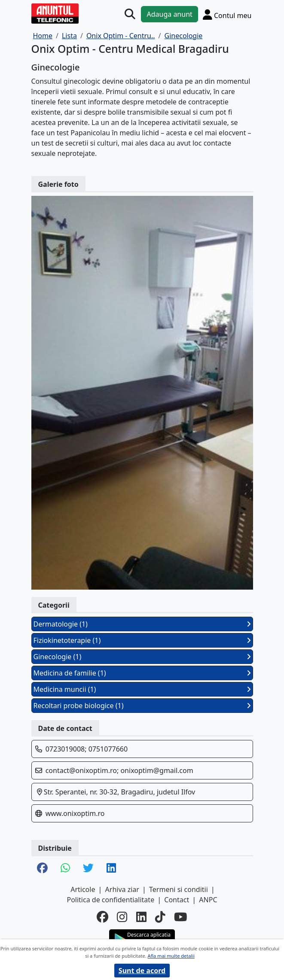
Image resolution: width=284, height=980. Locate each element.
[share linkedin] (111, 869)
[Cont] (227, 14)
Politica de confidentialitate (110, 900)
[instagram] (122, 917)
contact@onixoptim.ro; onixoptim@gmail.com (119, 770)
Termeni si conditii (179, 889)
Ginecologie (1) (142, 657)
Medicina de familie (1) (142, 673)
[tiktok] (160, 917)
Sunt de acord (142, 971)
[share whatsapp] (65, 869)
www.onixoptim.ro (75, 813)
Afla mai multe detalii (171, 956)
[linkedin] (141, 917)
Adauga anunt (169, 14)
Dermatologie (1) (142, 624)
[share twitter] (88, 869)
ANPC (208, 900)
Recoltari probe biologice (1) (142, 706)
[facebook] (102, 917)
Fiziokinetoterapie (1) (142, 640)
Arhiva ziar (122, 889)
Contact (177, 900)
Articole (83, 889)
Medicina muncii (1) (142, 689)
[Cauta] (130, 14)
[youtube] (181, 917)
